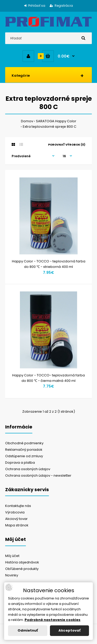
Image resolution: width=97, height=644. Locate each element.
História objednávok (22, 562)
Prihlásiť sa (35, 6)
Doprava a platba (20, 463)
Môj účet (12, 556)
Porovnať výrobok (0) (67, 145)
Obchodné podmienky (24, 443)
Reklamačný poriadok (24, 450)
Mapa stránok (17, 525)
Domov (27, 121)
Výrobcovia (15, 512)
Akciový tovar (16, 519)
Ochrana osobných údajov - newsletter (38, 475)
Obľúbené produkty (22, 569)
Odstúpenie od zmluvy (24, 456)
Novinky (12, 575)
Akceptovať (69, 630)
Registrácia (61, 6)
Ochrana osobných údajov (28, 469)
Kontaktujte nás (18, 506)
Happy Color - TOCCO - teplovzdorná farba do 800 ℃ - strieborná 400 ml (49, 264)
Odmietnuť (28, 630)
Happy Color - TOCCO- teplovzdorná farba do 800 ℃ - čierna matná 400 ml (48, 378)
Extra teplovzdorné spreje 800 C (50, 127)
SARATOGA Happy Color (56, 121)
